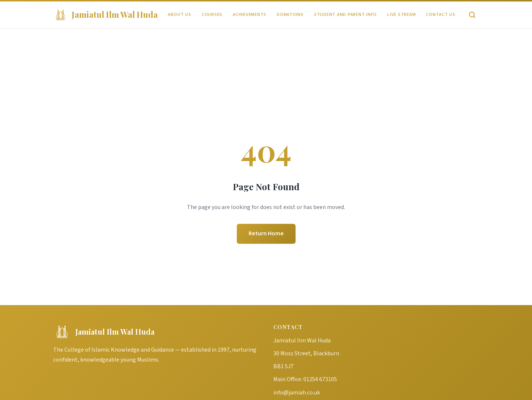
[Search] (472, 15)
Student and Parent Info (345, 14)
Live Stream (401, 14)
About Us (180, 14)
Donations (290, 14)
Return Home (266, 233)
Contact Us (441, 14)
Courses (212, 14)
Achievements (250, 14)
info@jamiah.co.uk (297, 393)
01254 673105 (320, 379)
